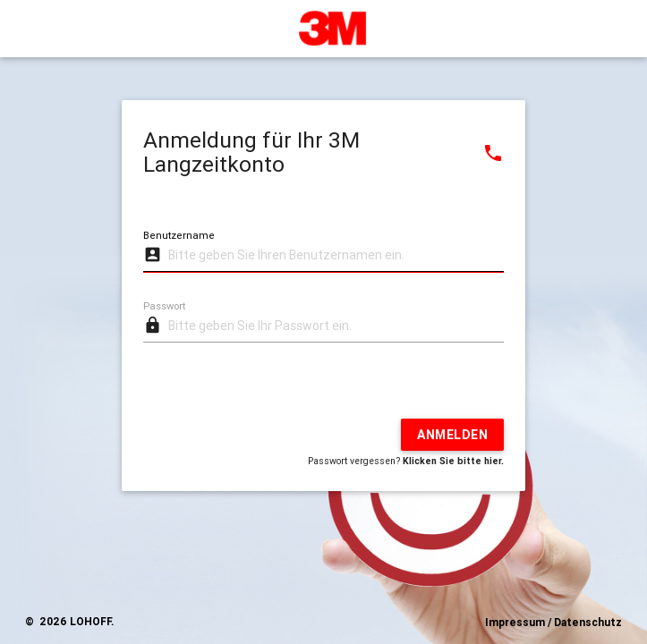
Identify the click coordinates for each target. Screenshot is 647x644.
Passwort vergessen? (406, 461)
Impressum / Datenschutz (553, 622)
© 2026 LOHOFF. (69, 621)
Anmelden (452, 435)
